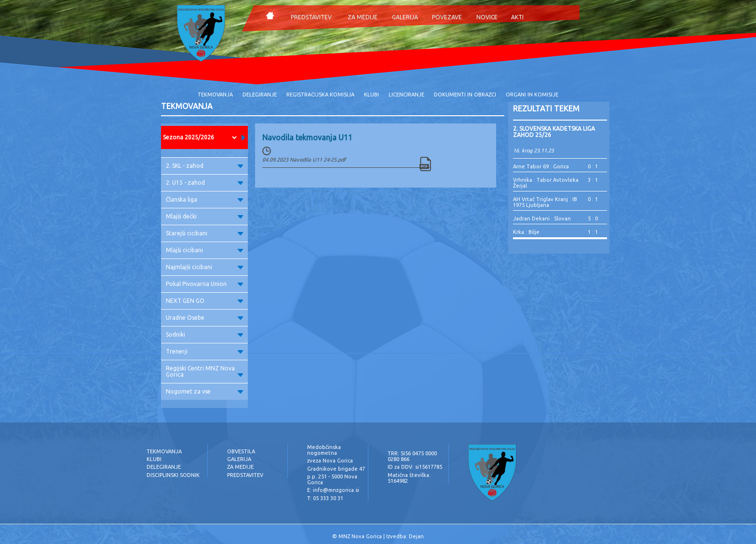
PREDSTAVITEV (311, 17)
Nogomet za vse (204, 391)
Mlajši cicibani (204, 250)
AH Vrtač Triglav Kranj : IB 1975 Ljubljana (545, 202)
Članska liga (204, 199)
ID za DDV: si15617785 (415, 467)
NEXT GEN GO (204, 301)
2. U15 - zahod (204, 183)
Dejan (416, 536)
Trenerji (204, 351)
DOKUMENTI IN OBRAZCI (465, 95)
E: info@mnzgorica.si (333, 490)
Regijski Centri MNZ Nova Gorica (204, 371)
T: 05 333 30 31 (325, 498)
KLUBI (371, 95)
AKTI (517, 17)
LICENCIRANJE (406, 95)
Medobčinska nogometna (324, 450)
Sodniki (204, 334)
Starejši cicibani (204, 233)
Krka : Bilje (526, 232)
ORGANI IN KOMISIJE (532, 95)
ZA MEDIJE (363, 17)
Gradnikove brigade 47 (336, 469)
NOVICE (487, 17)
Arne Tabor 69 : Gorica (541, 166)
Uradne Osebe (204, 318)
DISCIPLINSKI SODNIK (173, 475)
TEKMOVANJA (215, 95)
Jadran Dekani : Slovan (542, 218)
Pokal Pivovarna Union (204, 284)
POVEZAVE (447, 17)
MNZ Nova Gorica (360, 536)
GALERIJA (405, 17)
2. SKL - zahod (204, 166)
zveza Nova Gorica (330, 461)
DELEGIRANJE (260, 95)
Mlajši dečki (204, 216)
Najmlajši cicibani (204, 267)
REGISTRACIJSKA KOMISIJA (320, 95)
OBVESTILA (241, 451)
